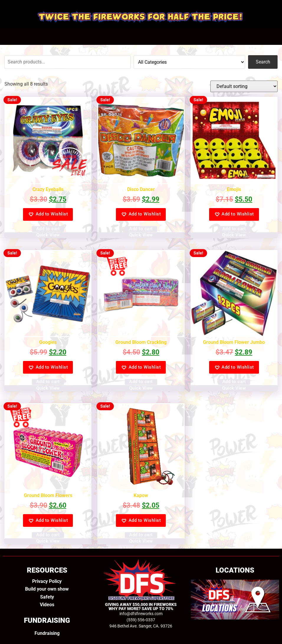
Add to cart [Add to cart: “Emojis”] (234, 229)
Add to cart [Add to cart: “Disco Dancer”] (141, 229)
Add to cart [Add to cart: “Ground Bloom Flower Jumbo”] (234, 382)
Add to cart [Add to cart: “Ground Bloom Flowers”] (48, 535)
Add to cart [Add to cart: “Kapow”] (141, 535)
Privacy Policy (47, 581)
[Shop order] (244, 86)
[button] (48, 214)
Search (263, 62)
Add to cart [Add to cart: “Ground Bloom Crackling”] (141, 382)
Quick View (48, 235)
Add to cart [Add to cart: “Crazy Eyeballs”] (48, 229)
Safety (47, 597)
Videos (47, 605)
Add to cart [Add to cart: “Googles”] (48, 382)
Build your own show (47, 589)
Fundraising (47, 633)
